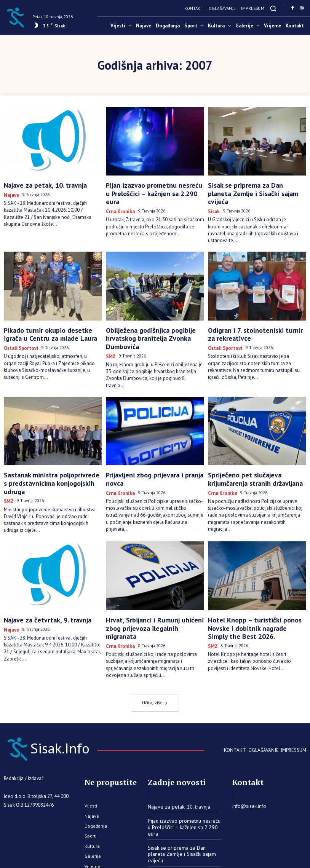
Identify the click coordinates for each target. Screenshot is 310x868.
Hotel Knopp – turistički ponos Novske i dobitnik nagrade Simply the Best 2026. (257, 591)
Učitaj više (155, 658)
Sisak (213, 199)
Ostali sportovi (19, 331)
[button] (273, 8)
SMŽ (110, 331)
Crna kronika (118, 199)
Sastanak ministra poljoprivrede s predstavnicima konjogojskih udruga (49, 452)
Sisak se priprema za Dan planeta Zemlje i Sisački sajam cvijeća (249, 187)
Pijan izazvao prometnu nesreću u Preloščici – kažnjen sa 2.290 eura (148, 187)
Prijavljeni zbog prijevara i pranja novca (154, 448)
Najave (10, 193)
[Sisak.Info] (15, 17)
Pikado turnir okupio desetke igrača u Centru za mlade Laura (50, 320)
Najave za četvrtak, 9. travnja (40, 588)
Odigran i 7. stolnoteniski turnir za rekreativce (250, 320)
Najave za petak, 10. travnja (38, 184)
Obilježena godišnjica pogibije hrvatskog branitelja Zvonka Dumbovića (155, 320)
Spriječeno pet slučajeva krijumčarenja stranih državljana (255, 452)
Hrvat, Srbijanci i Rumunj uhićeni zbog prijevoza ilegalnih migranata (152, 591)
